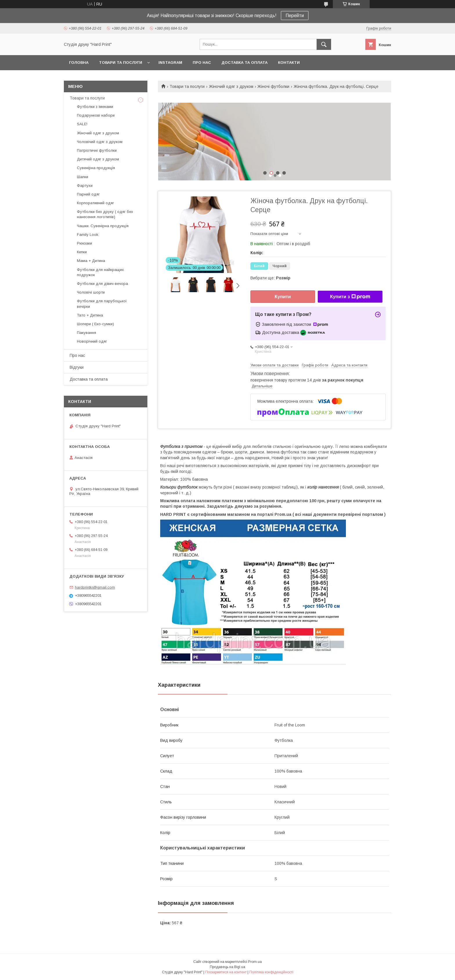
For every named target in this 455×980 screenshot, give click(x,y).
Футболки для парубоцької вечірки (102, 304)
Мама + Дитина (91, 261)
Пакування (86, 333)
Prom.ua (255, 962)
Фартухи (85, 186)
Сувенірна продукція (96, 168)
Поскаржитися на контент (226, 972)
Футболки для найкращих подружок (100, 272)
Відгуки (77, 367)
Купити (283, 297)
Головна (79, 63)
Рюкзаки (84, 243)
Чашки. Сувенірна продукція (103, 226)
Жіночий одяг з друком (231, 86)
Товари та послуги (121, 63)
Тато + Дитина (90, 315)
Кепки (82, 252)
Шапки (83, 177)
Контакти (289, 63)
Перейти (295, 16)
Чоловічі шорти (91, 292)
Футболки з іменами (95, 107)
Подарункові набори (96, 115)
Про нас (202, 63)
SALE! (82, 124)
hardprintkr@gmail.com (95, 587)
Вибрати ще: (270, 278)
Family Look (88, 235)
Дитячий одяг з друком (98, 159)
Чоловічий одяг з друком (100, 142)
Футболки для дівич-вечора (102, 284)
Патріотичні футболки (97, 150)
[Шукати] (324, 44)
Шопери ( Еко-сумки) (95, 324)
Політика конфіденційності (271, 972)
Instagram (170, 63)
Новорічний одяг (92, 341)
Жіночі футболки (273, 86)
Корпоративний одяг (95, 203)
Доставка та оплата (244, 63)
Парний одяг (88, 194)
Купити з (350, 297)
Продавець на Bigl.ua (228, 967)
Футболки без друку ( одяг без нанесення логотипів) (105, 214)
